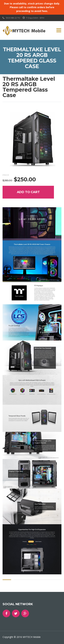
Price (6, 175)
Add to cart (28, 192)
